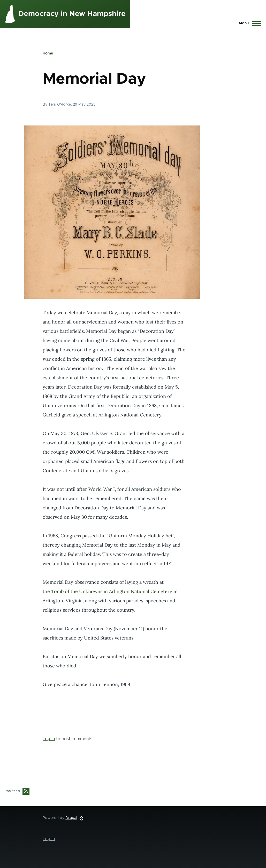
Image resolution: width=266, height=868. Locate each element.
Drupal (71, 818)
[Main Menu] (249, 23)
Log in (49, 739)
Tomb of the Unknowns (77, 591)
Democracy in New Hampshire (72, 14)
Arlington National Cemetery (141, 591)
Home (48, 53)
